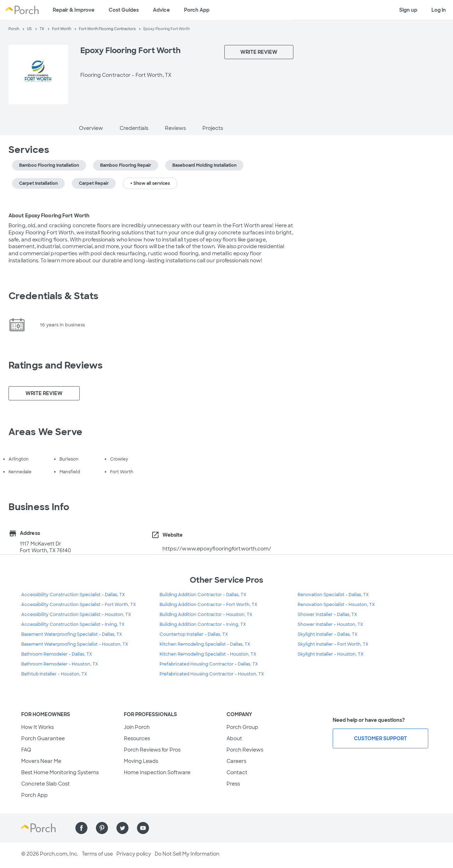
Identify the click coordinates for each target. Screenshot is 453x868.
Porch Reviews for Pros (152, 750)
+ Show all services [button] (150, 183)
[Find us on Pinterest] (102, 828)
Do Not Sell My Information (187, 854)
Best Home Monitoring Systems (60, 772)
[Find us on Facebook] (81, 828)
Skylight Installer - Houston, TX (331, 654)
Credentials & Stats (53, 296)
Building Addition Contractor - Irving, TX (203, 624)
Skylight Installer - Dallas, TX (328, 634)
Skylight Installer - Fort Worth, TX (333, 644)
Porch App (197, 10)
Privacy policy (134, 854)
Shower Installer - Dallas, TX (327, 615)
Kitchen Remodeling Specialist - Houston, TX (208, 654)
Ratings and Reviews (56, 365)
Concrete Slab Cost (45, 784)
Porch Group (242, 727)
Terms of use (97, 854)
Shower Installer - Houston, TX (330, 624)
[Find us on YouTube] (143, 828)
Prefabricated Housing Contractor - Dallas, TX (209, 664)
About (234, 738)
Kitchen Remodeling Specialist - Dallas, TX (205, 644)
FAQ (26, 750)
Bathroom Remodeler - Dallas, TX (57, 654)
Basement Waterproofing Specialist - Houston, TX (75, 644)
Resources (137, 738)
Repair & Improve (74, 10)
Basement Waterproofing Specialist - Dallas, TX (72, 634)
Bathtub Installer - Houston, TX (54, 674)
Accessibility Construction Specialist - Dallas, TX (73, 595)
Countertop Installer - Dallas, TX (194, 634)
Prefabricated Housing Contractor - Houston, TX (212, 674)
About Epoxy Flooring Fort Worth (49, 216)
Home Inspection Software (157, 772)
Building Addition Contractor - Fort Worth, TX (208, 605)
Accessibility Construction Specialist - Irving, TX (73, 624)
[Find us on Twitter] (122, 828)
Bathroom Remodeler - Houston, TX (60, 664)
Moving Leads (141, 761)
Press (233, 784)
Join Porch (137, 727)
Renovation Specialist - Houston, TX (336, 605)
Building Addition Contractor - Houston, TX (206, 615)
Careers (236, 761)
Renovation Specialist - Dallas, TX (333, 595)
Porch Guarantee (43, 738)
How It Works (38, 727)
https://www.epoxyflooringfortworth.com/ (217, 549)
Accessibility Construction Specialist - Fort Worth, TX (79, 605)
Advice (161, 10)
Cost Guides (124, 10)
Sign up (408, 10)
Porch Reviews (245, 750)
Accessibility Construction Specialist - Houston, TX (76, 615)
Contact (237, 772)
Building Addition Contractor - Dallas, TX (203, 595)
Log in (439, 10)
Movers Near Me (41, 761)
